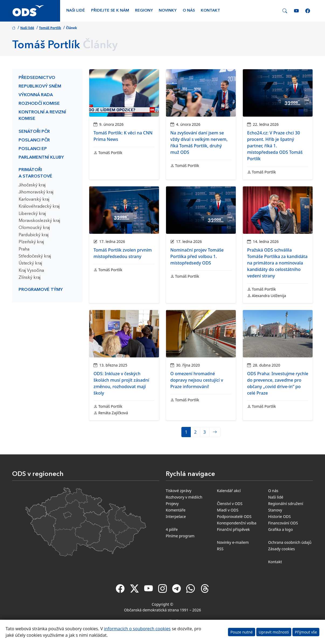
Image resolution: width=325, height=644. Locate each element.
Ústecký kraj (30, 263)
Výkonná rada (36, 95)
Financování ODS (283, 523)
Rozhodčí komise (39, 104)
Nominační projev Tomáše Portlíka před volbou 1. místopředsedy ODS (197, 256)
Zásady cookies (281, 549)
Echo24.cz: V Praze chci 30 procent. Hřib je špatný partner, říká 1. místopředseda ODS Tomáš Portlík (275, 146)
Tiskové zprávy (179, 491)
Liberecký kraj (32, 214)
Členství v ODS (230, 504)
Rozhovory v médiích (184, 497)
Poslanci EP (33, 149)
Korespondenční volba (237, 523)
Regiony (144, 11)
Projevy (172, 504)
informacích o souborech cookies (137, 629)
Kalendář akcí (229, 491)
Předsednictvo (37, 78)
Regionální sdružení (286, 504)
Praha (24, 249)
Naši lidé (76, 11)
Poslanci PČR (34, 140)
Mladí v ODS (228, 510)
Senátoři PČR (34, 132)
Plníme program (180, 536)
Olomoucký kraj (34, 228)
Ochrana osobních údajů (290, 542)
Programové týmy (41, 290)
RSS (220, 549)
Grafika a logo (281, 529)
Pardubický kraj (34, 235)
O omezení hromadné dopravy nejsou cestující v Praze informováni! (197, 380)
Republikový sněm (40, 86)
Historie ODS (279, 516)
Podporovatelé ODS (234, 516)
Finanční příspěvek (233, 529)
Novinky (168, 11)
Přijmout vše (306, 632)
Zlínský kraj (30, 278)
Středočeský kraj (35, 256)
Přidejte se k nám (110, 11)
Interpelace (176, 516)
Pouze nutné (242, 632)
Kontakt (210, 11)
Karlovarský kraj (34, 200)
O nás (189, 11)
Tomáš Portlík (50, 28)
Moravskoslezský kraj (39, 221)
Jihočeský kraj (32, 185)
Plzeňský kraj (31, 242)
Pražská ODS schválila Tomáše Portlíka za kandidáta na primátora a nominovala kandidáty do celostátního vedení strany (277, 263)
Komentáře (176, 510)
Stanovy (275, 510)
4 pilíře (172, 529)
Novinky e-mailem (233, 542)
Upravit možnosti (274, 632)
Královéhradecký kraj (39, 207)
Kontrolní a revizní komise (42, 116)
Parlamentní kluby (41, 158)
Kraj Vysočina (31, 271)
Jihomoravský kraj (36, 192)
